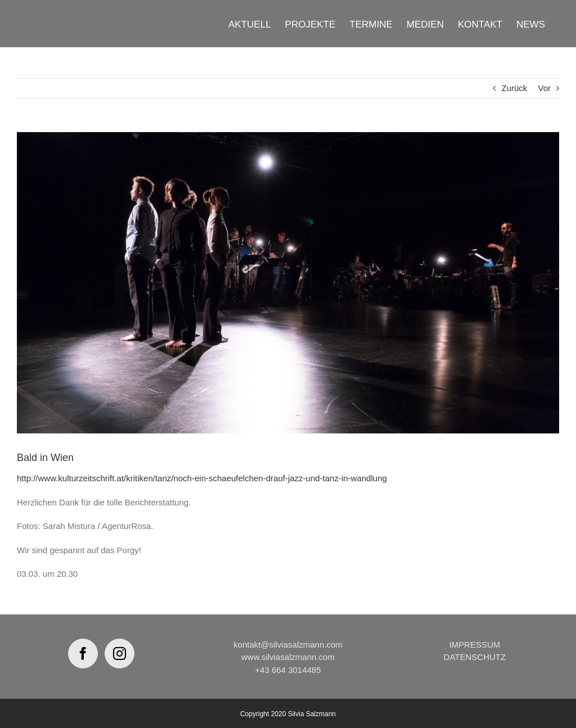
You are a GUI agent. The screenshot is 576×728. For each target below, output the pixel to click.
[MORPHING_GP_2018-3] (288, 283)
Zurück (514, 88)
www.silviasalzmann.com (288, 657)
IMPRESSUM (474, 645)
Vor (544, 88)
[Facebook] (83, 654)
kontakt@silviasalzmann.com (288, 645)
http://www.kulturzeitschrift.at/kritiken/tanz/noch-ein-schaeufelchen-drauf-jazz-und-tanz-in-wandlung (202, 478)
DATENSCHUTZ (475, 657)
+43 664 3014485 (288, 670)
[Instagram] (120, 654)
